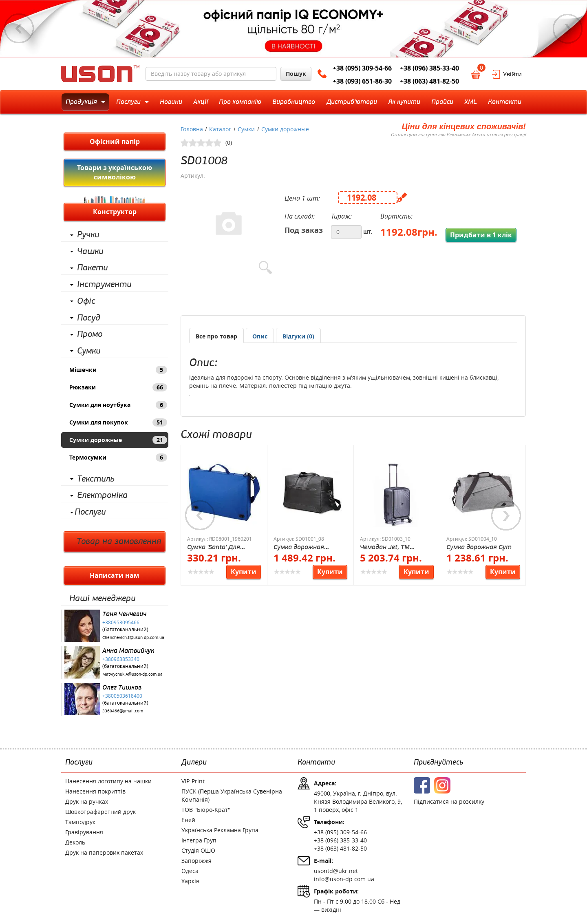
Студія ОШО (198, 850)
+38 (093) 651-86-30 (362, 81)
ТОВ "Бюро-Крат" (206, 810)
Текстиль (96, 479)
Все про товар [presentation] (216, 336)
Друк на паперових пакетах (104, 852)
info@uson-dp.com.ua (344, 879)
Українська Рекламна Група (220, 830)
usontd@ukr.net (336, 871)
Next (568, 29)
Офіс (86, 301)
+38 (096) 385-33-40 (429, 68)
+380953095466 (121, 622)
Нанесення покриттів (95, 791)
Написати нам (115, 575)
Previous (19, 29)
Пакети (92, 268)
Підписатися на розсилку (449, 801)
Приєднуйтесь (438, 763)
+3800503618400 (122, 696)
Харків (190, 881)
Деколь (75, 842)
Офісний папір (115, 141)
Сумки (89, 351)
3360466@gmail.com (123, 711)
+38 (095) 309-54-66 (362, 68)
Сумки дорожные (118, 440)
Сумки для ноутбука (118, 405)
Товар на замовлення (119, 542)
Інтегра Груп (199, 840)
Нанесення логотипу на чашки (108, 781)
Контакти (316, 763)
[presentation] (260, 336)
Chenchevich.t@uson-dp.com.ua (133, 638)
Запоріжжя (196, 861)
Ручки (88, 235)
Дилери (194, 763)
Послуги (90, 512)
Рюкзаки (118, 387)
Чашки (90, 252)
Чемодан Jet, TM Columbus (385, 547)
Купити (244, 572)
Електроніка (102, 495)
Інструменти (104, 285)
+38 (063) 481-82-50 (429, 81)
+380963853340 (121, 659)
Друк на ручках (87, 801)
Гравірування (84, 832)
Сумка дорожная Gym (479, 547)
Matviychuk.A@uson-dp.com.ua (132, 674)
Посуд (89, 318)
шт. (368, 231)
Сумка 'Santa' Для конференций (214, 547)
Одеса (190, 871)
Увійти (512, 74)
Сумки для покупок (118, 422)
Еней (188, 820)
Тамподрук (80, 822)
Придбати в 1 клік (481, 235)
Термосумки (118, 458)
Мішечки (118, 370)
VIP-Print (193, 781)
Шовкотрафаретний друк (100, 812)
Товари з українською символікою (115, 172)
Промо (90, 334)
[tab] (216, 335)
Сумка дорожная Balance (299, 547)
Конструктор (115, 212)
